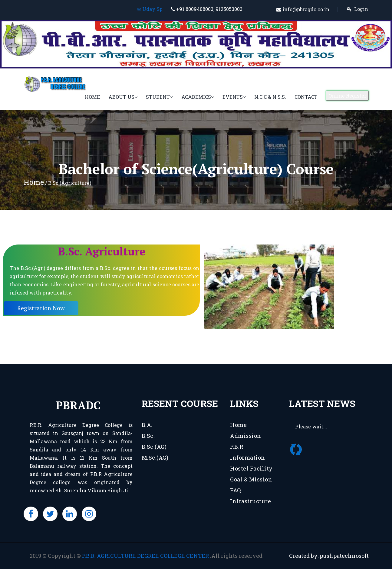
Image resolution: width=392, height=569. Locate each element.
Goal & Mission (251, 479)
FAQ (236, 490)
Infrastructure (250, 501)
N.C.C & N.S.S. (270, 97)
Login (361, 9)
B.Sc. (148, 436)
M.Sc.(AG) (155, 458)
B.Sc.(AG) (154, 447)
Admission (246, 436)
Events (234, 97)
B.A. (147, 425)
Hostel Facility (251, 468)
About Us (123, 97)
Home (92, 97)
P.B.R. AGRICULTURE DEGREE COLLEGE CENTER (146, 556)
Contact (306, 97)
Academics (198, 97)
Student (159, 97)
